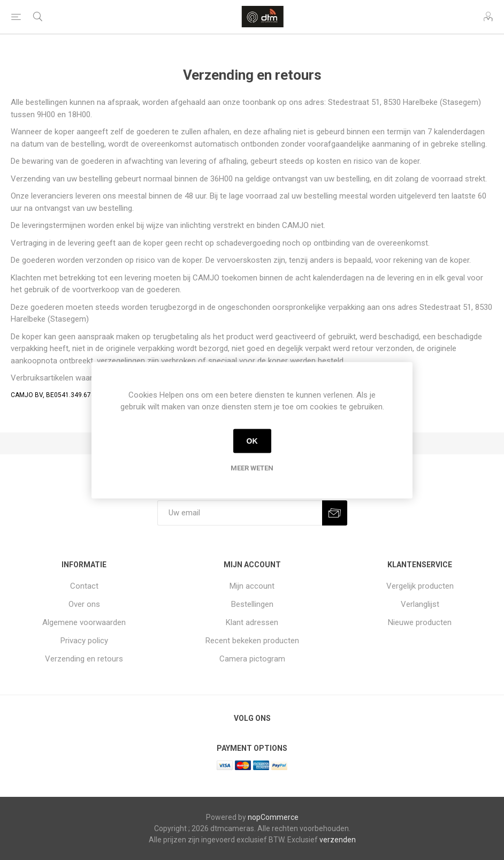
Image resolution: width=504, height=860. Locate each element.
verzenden (338, 840)
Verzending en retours (84, 659)
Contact (84, 586)
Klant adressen (252, 622)
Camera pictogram (252, 659)
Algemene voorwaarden (84, 622)
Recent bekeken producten (252, 641)
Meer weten (252, 467)
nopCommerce (273, 817)
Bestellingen (252, 604)
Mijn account (252, 586)
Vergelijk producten (420, 586)
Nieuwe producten (420, 622)
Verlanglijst (420, 604)
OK (252, 441)
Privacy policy (84, 641)
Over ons (84, 604)
